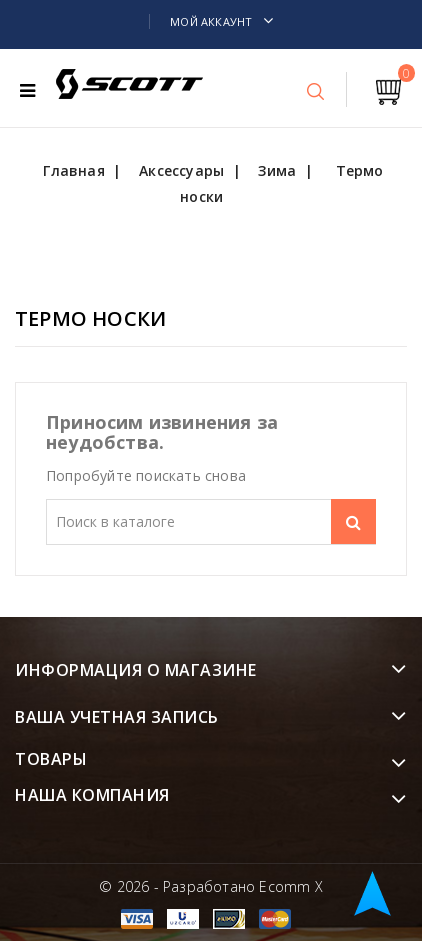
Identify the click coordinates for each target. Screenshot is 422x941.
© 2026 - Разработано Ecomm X (211, 886)
